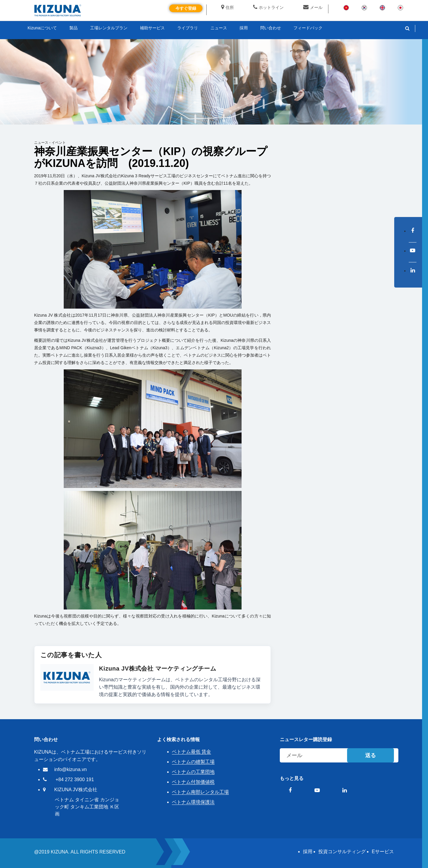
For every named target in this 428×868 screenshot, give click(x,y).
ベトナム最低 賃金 (191, 752)
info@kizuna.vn (71, 769)
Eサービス (383, 852)
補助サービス (152, 28)
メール (313, 7)
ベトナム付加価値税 (193, 782)
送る (370, 755)
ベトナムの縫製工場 (193, 762)
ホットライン (268, 7)
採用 (308, 852)
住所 (227, 7)
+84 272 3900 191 (75, 780)
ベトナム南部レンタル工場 (200, 792)
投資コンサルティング (342, 852)
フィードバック (308, 28)
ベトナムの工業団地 (193, 772)
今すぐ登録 (186, 8)
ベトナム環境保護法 (193, 802)
